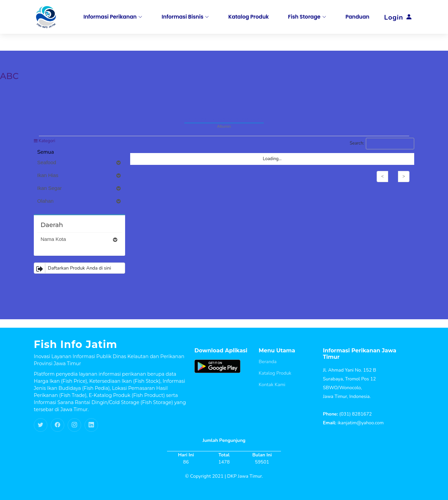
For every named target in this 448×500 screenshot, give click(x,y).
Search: (382, 144)
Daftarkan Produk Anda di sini (73, 268)
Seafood (79, 162)
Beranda (268, 362)
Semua (46, 152)
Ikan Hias (79, 175)
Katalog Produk (275, 373)
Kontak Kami (272, 385)
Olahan (79, 201)
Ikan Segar (79, 188)
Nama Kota (79, 239)
